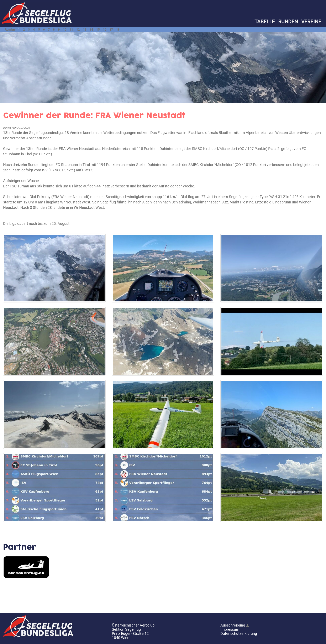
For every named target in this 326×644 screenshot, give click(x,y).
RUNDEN (288, 22)
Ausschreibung (233, 625)
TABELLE (265, 22)
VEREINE (311, 22)
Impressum (230, 629)
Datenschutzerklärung (239, 633)
